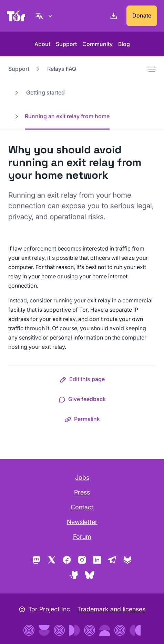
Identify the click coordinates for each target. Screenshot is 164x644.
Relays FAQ (62, 69)
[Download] (112, 16)
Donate (142, 15)
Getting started (45, 92)
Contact (82, 507)
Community (98, 44)
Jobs (82, 478)
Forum (82, 537)
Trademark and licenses (111, 609)
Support (66, 44)
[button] (82, 380)
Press (82, 492)
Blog (124, 44)
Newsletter (82, 522)
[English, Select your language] (45, 16)
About (42, 44)
